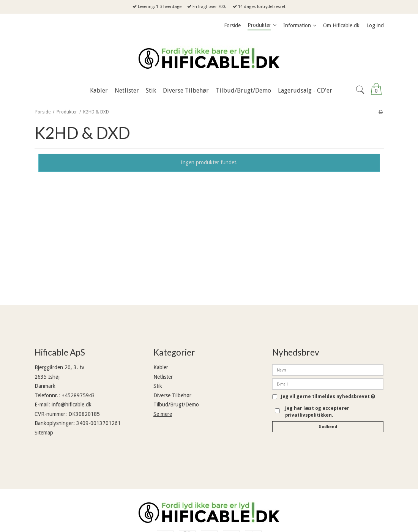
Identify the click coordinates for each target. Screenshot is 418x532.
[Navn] (328, 370)
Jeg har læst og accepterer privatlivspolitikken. (317, 412)
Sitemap (44, 433)
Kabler (161, 367)
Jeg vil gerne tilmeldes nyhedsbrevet (328, 397)
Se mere (163, 414)
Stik (158, 386)
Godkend (328, 427)
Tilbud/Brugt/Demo (176, 405)
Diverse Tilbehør (172, 395)
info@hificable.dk (72, 405)
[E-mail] (328, 384)
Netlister (163, 377)
